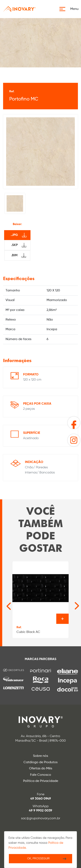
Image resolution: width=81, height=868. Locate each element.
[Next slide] (70, 604)
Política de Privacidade (41, 781)
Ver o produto (62, 619)
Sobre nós (40, 756)
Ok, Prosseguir (38, 859)
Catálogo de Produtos (40, 762)
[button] (70, 9)
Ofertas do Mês (41, 769)
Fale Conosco (41, 775)
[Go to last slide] (4, 604)
